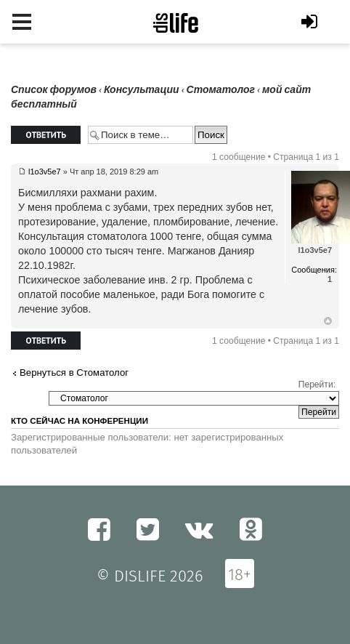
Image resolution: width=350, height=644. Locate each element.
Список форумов (54, 90)
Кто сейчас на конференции (80, 421)
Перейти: (317, 385)
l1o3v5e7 (45, 172)
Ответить (46, 135)
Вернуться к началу (328, 321)
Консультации (142, 90)
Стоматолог (221, 90)
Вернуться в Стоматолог (74, 373)
